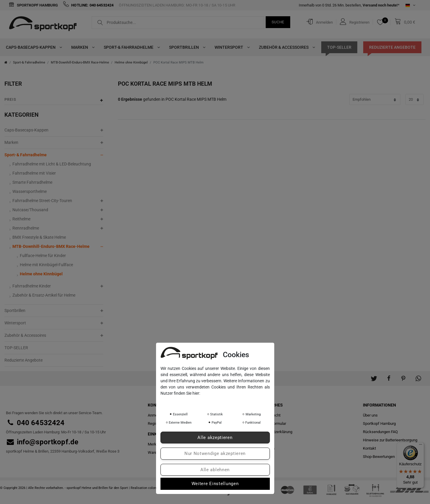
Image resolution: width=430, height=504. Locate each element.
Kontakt (369, 448)
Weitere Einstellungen (215, 484)
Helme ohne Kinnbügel (131, 62)
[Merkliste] (382, 22)
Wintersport (231, 47)
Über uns (370, 415)
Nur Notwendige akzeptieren (215, 453)
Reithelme (21, 219)
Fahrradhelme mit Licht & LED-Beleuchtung (52, 164)
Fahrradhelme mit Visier (34, 173)
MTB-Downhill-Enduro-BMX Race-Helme (80, 62)
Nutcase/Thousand (30, 210)
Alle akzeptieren (215, 438)
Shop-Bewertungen (379, 457)
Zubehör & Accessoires (286, 47)
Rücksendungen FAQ (380, 432)
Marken (82, 47)
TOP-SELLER (339, 47)
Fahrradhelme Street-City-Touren (42, 201)
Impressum (218, 401)
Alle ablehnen (215, 470)
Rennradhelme (26, 228)
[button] (374, 375)
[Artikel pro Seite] (414, 99)
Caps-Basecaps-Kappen (33, 47)
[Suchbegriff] (178, 23)
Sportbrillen (186, 47)
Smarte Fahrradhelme (32, 182)
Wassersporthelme (30, 191)
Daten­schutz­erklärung (183, 401)
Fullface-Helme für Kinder (43, 256)
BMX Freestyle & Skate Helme (39, 237)
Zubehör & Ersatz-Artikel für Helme (44, 295)
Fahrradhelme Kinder (32, 286)
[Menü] (421, 446)
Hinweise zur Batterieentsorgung (390, 440)
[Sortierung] (375, 99)
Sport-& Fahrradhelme (130, 47)
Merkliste (156, 444)
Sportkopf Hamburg (33, 5)
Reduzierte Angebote (392, 47)
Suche (278, 22)
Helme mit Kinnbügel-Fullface (46, 265)
